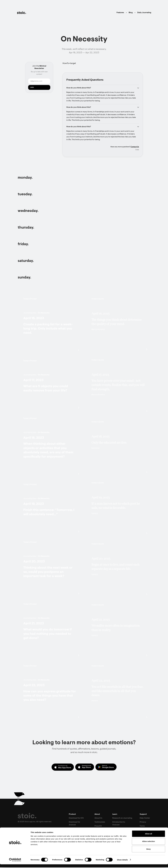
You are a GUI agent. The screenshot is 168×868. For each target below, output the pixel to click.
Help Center (145, 819)
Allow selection (148, 845)
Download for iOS (76, 819)
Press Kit (98, 827)
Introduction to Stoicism (119, 827)
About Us (98, 819)
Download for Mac (77, 829)
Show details (122, 863)
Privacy (143, 823)
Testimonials (100, 823)
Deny (149, 853)
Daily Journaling (144, 13)
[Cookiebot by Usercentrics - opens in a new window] (15, 863)
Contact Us (135, 147)
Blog (131, 13)
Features (120, 13)
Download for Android (75, 824)
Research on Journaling (118, 820)
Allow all (149, 837)
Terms (142, 827)
